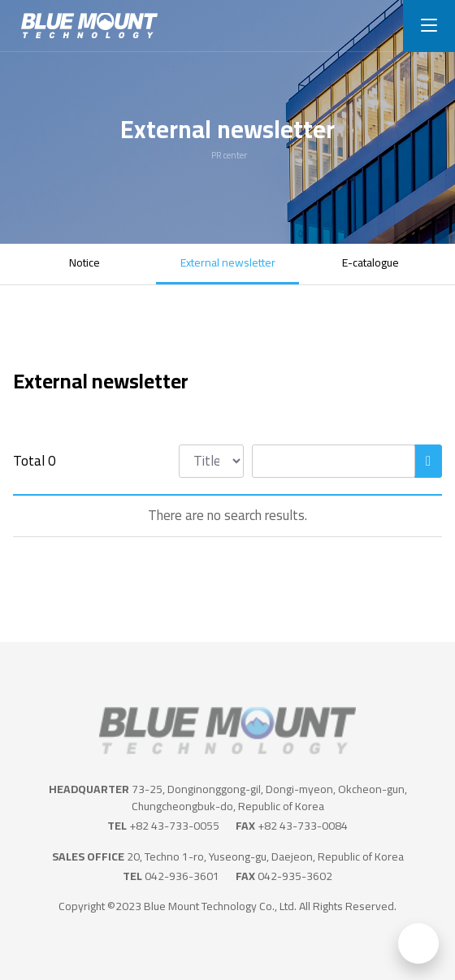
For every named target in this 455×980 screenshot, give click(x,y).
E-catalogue (370, 262)
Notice (84, 262)
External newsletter (228, 262)
